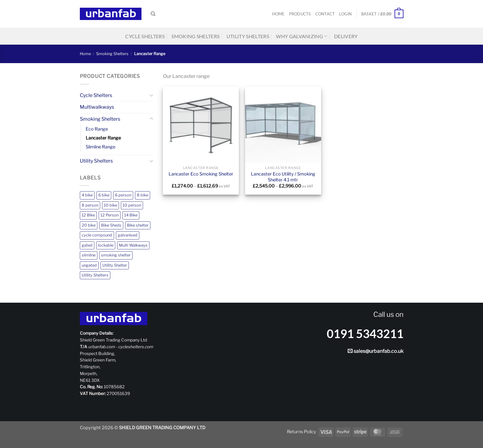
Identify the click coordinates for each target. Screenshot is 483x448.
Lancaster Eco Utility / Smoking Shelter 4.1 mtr (283, 177)
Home (278, 14)
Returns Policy (302, 432)
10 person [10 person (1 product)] (132, 205)
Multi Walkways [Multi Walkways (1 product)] (133, 245)
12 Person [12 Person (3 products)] (110, 215)
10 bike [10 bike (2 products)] (111, 205)
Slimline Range (100, 147)
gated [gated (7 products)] (87, 245)
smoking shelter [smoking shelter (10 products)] (116, 255)
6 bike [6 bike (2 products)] (104, 195)
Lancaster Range (103, 138)
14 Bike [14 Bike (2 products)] (131, 215)
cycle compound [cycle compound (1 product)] (97, 235)
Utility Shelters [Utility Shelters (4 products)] (95, 275)
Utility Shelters (248, 36)
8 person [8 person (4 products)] (90, 205)
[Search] (153, 14)
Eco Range (97, 129)
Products (300, 14)
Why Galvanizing (301, 36)
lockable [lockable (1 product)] (106, 245)
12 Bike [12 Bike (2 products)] (88, 215)
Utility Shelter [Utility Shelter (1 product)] (115, 265)
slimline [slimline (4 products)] (89, 255)
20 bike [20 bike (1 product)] (89, 225)
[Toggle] (151, 95)
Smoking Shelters (195, 36)
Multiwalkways (97, 107)
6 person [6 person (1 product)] (123, 195)
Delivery (346, 36)
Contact (325, 14)
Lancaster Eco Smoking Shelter (201, 174)
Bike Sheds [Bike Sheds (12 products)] (111, 225)
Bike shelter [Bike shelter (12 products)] (138, 225)
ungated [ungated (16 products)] (89, 265)
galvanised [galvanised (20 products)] (128, 235)
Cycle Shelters (145, 36)
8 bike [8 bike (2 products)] (143, 195)
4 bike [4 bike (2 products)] (87, 195)
